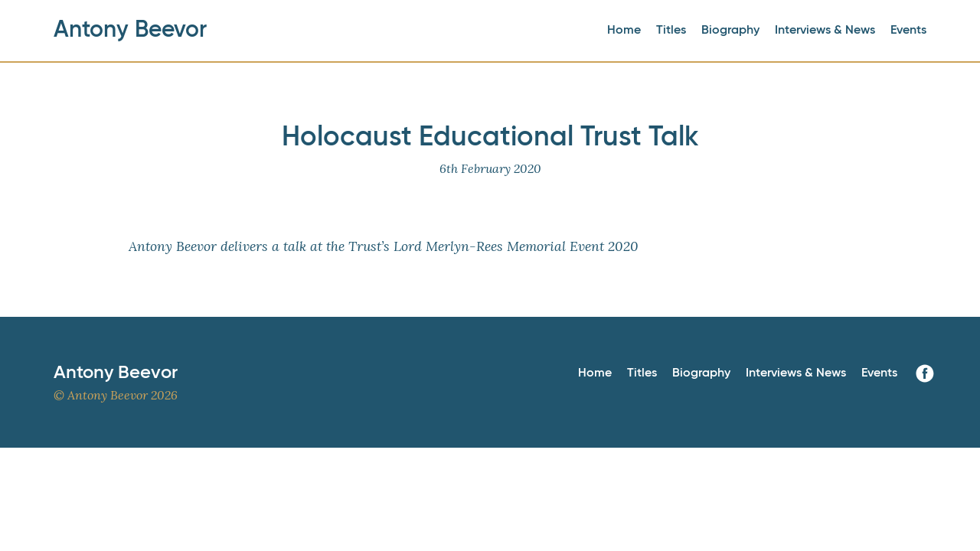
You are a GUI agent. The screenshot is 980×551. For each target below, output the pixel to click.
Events (908, 31)
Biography (730, 31)
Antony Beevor (130, 31)
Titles (671, 31)
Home (624, 31)
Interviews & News (825, 31)
